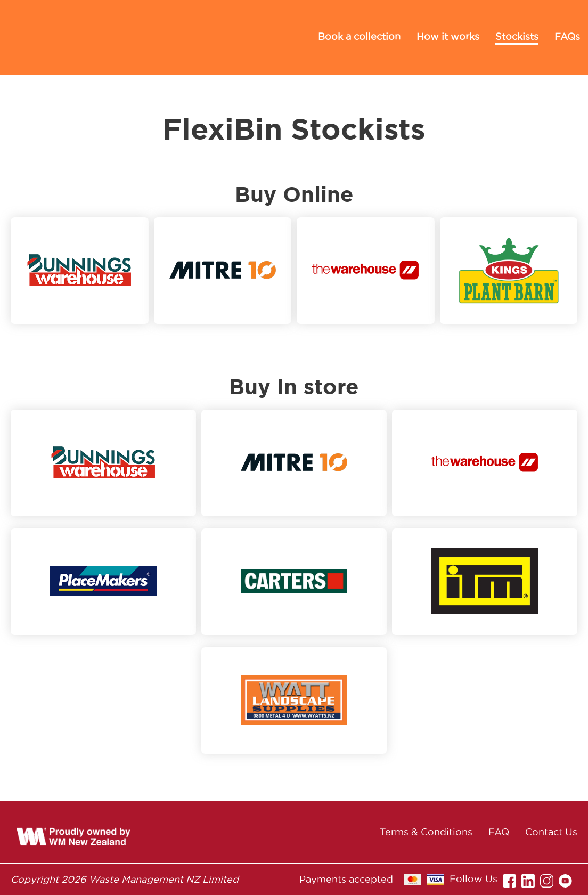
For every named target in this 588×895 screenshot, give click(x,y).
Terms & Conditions (426, 832)
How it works (448, 36)
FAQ (499, 832)
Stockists (517, 36)
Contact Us (551, 832)
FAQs (567, 36)
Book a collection (359, 36)
